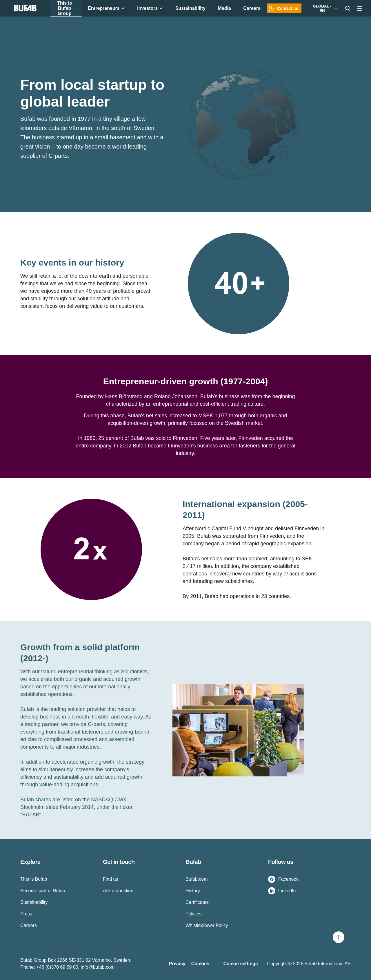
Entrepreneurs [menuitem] (106, 8)
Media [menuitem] (224, 8)
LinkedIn (287, 891)
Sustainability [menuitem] (190, 8)
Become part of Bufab (43, 891)
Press (26, 914)
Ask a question (118, 891)
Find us (110, 879)
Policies (193, 914)
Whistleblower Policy (207, 925)
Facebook (288, 879)
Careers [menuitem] (252, 8)
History (193, 891)
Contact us (288, 8)
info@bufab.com (98, 967)
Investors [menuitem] (150, 8)
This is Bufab (34, 879)
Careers (29, 925)
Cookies (200, 964)
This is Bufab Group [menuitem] (66, 8)
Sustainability (34, 902)
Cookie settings (240, 964)
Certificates (197, 902)
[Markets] (324, 8)
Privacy (177, 964)
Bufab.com (197, 879)
